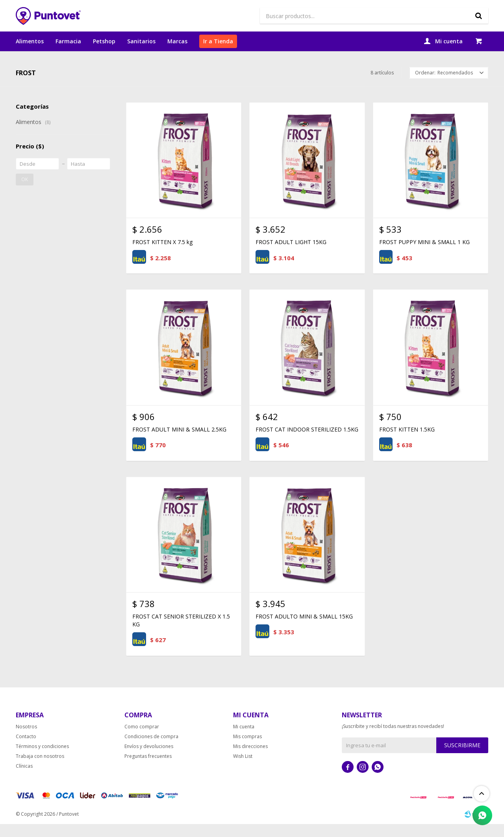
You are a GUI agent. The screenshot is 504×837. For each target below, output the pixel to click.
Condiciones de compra (151, 749)
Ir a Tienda (218, 41)
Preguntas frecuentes (148, 769)
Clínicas (24, 779)
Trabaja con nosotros (40, 769)
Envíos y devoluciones (149, 759)
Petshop (104, 41)
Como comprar (142, 740)
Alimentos (30, 41)
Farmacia (68, 41)
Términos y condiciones (42, 759)
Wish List (243, 769)
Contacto (26, 749)
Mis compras (247, 749)
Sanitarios (141, 41)
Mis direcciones (250, 759)
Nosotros (26, 740)
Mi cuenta (244, 740)
